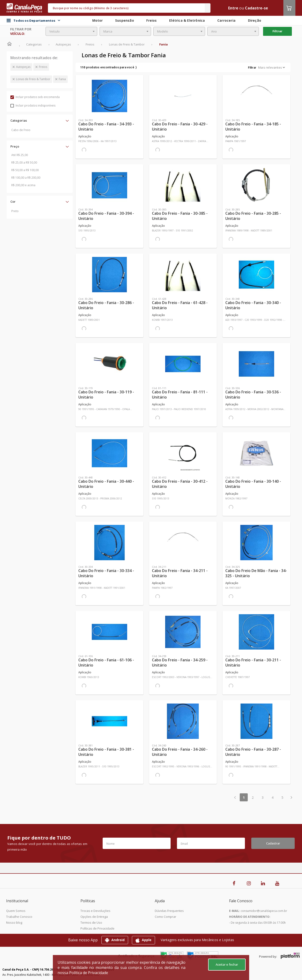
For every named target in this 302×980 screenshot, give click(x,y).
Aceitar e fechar (227, 964)
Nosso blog (14, 922)
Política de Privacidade (89, 973)
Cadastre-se (256, 8)
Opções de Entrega (94, 917)
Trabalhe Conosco (19, 917)
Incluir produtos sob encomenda (35, 97)
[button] (40, 120)
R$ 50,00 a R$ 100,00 (25, 170)
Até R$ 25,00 (20, 155)
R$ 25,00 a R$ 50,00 (24, 163)
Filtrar (277, 31)
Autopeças (23, 67)
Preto (15, 211)
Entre (233, 8)
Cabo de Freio (21, 130)
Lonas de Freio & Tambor (33, 79)
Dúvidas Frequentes (169, 911)
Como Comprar (166, 917)
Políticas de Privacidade (97, 928)
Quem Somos (16, 911)
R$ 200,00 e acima (23, 185)
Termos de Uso (91, 922)
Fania (62, 79)
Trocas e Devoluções (95, 911)
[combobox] (71, 31)
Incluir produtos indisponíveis (33, 105)
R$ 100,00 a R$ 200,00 (26, 178)
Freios (43, 67)
